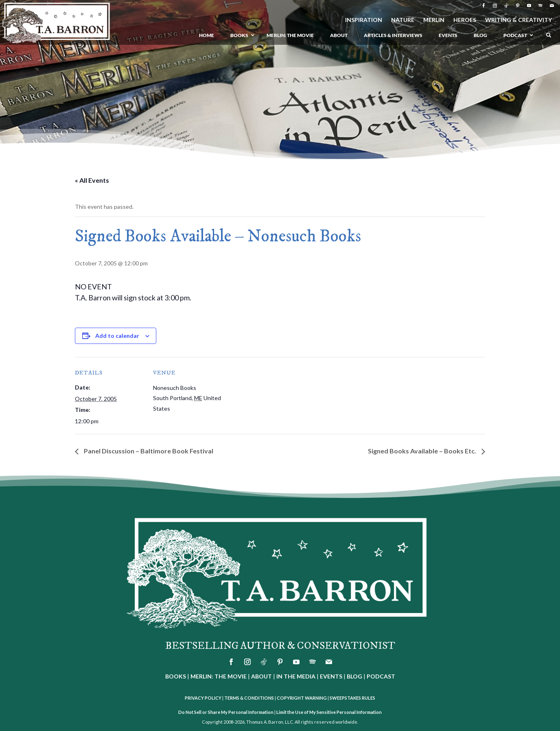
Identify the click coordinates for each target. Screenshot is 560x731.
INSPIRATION (364, 20)
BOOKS (176, 676)
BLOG (354, 676)
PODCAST (381, 676)
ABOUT (261, 676)
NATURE (403, 20)
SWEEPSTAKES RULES (352, 698)
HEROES (465, 20)
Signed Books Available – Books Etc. (423, 451)
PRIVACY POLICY (203, 698)
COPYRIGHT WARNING (302, 698)
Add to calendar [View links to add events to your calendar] (117, 336)
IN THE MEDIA (296, 676)
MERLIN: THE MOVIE (219, 676)
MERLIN (434, 20)
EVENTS (331, 676)
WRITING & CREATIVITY (518, 20)
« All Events (92, 180)
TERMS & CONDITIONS (249, 698)
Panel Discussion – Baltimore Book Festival (148, 451)
